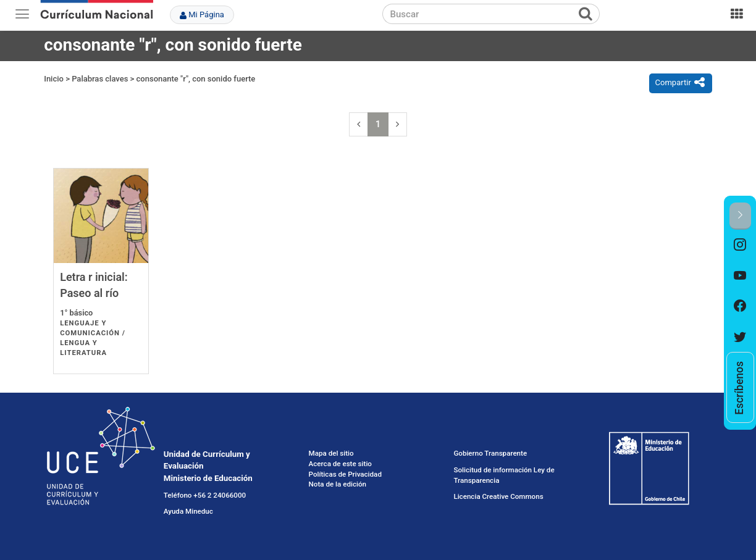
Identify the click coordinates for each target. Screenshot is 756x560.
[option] (740, 245)
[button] (740, 216)
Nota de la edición (338, 484)
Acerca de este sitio (340, 464)
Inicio (54, 79)
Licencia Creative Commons (498, 496)
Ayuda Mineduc (188, 511)
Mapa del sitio (331, 453)
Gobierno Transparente (490, 453)
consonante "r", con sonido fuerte (196, 79)
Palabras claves (100, 79)
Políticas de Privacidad (345, 474)
